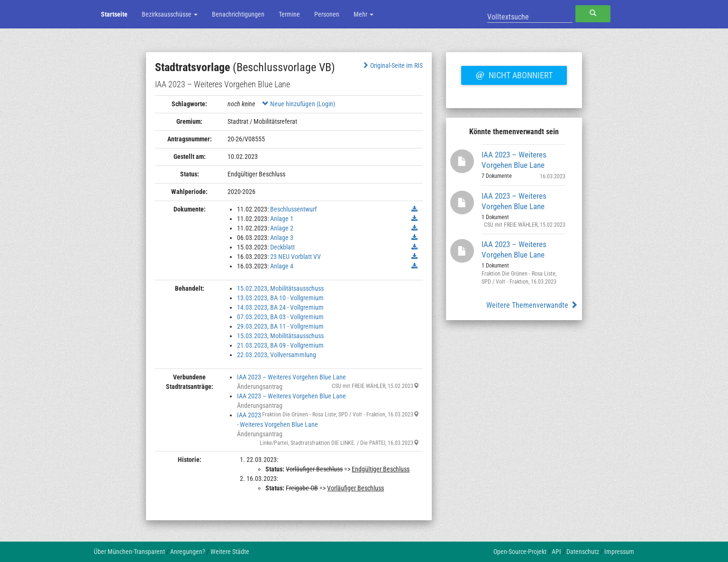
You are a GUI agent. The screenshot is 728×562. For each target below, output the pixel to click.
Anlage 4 (282, 266)
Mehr (364, 14)
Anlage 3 (282, 238)
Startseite (114, 14)
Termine (289, 14)
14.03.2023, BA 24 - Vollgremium (280, 307)
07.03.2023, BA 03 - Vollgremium (280, 317)
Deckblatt (282, 247)
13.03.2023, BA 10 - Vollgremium (280, 298)
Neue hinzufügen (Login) (299, 104)
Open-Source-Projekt (520, 552)
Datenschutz (583, 552)
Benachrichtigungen (238, 14)
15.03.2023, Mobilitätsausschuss (280, 336)
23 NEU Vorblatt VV (296, 257)
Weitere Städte (230, 552)
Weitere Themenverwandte (532, 305)
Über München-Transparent (129, 552)
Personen (327, 14)
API (556, 552)
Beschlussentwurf (293, 209)
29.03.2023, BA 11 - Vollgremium (280, 326)
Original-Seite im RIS (392, 65)
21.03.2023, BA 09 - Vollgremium (280, 345)
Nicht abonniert (514, 74)
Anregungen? (188, 552)
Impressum (619, 552)
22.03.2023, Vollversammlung (277, 355)
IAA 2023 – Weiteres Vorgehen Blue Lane (291, 377)
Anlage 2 (282, 228)
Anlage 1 (282, 219)
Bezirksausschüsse (170, 14)
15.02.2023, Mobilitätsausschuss (280, 288)
